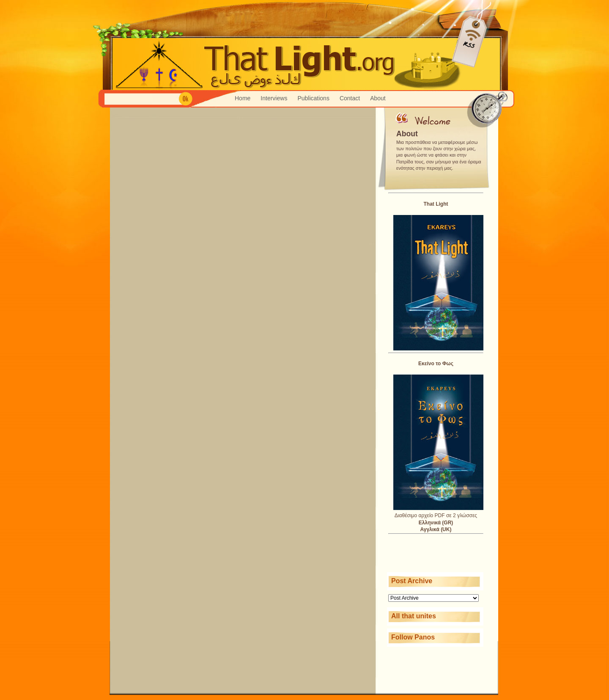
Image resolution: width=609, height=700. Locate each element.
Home (243, 98)
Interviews (274, 98)
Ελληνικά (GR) (436, 523)
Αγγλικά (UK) (436, 529)
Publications (313, 98)
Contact (350, 98)
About (378, 98)
